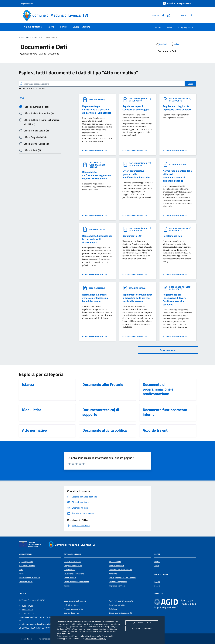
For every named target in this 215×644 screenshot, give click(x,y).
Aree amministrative (27, 566)
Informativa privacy (117, 605)
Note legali (113, 609)
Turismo (67, 586)
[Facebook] (162, 15)
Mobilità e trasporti (117, 566)
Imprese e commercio (118, 586)
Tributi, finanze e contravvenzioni (122, 578)
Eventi (157, 586)
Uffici (21, 98)
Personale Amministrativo (29, 578)
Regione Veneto (27, 3)
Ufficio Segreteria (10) (35, 137)
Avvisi (157, 566)
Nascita (158, 27)
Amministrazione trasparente (121, 601)
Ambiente (113, 574)
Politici (21, 574)
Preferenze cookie (106, 636)
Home (21, 37)
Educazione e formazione (74, 574)
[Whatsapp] (168, 15)
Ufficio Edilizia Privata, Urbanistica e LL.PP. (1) (42, 120)
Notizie (157, 562)
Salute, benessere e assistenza (76, 582)
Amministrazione (33, 37)
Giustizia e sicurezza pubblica (121, 570)
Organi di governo (26, 562)
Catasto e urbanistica (72, 562)
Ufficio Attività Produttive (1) (39, 113)
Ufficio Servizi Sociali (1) (36, 144)
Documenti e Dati (26, 582)
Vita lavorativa (115, 562)
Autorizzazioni (69, 570)
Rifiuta (142, 623)
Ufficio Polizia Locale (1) (36, 131)
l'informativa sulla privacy (96, 638)
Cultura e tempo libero (118, 582)
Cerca (190, 84)
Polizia (170, 27)
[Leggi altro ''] (95, 151)
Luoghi (157, 582)
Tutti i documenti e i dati (36, 107)
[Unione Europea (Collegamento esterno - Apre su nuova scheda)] (31, 545)
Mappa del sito (27, 639)
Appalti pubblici (70, 578)
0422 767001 (27, 609)
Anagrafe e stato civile (73, 566)
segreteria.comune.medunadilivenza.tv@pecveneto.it (40, 624)
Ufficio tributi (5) (32, 150)
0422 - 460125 (28, 613)
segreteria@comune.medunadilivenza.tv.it (41, 617)
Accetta (142, 629)
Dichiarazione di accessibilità (121, 613)
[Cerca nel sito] (191, 15)
